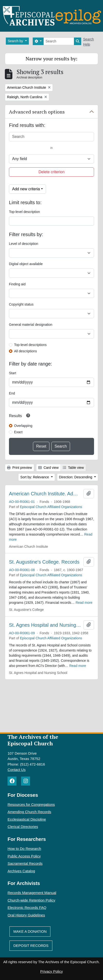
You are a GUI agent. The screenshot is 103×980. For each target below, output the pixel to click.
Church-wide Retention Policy (31, 900)
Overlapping (23, 426)
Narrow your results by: (51, 59)
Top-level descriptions (30, 345)
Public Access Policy (24, 856)
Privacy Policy (51, 971)
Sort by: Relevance (35, 477)
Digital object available (26, 264)
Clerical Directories (23, 827)
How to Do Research (24, 849)
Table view (73, 468)
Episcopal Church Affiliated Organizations (51, 507)
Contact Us (16, 770)
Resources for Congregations (31, 804)
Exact (18, 432)
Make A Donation (30, 931)
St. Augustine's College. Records (44, 562)
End (12, 393)
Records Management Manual (32, 893)
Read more (84, 603)
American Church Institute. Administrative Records (45, 494)
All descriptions (25, 351)
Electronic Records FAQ (27, 908)
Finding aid (17, 284)
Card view (48, 468)
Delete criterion (52, 172)
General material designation (31, 325)
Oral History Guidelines (26, 915)
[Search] (59, 41)
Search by (16, 41)
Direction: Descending (76, 477)
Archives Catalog (21, 871)
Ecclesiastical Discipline (27, 819)
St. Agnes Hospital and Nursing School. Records (45, 625)
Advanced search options (37, 112)
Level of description (24, 244)
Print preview (20, 468)
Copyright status (21, 304)
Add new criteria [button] (26, 189)
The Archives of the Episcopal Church (33, 740)
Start (13, 373)
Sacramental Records (25, 863)
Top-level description (24, 212)
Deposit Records (31, 946)
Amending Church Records (29, 812)
